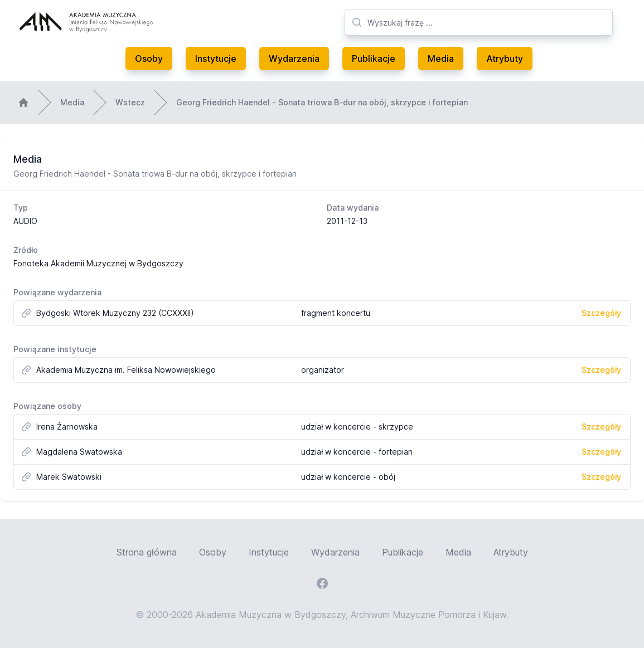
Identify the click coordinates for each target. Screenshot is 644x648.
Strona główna (147, 552)
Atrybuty (505, 59)
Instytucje (216, 59)
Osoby (149, 59)
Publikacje (374, 59)
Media (441, 59)
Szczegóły (601, 313)
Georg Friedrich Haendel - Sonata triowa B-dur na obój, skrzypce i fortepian (322, 102)
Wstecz (130, 102)
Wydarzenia (294, 59)
